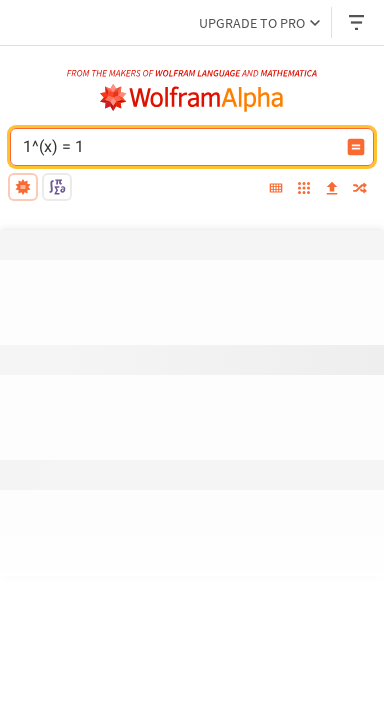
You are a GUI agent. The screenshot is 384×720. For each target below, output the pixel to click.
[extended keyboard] (276, 189)
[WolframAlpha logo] (192, 98)
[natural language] (23, 187)
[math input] (57, 187)
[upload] (332, 189)
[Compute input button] (356, 147)
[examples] (304, 190)
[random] (360, 190)
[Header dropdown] (358, 22)
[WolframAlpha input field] (179, 147)
